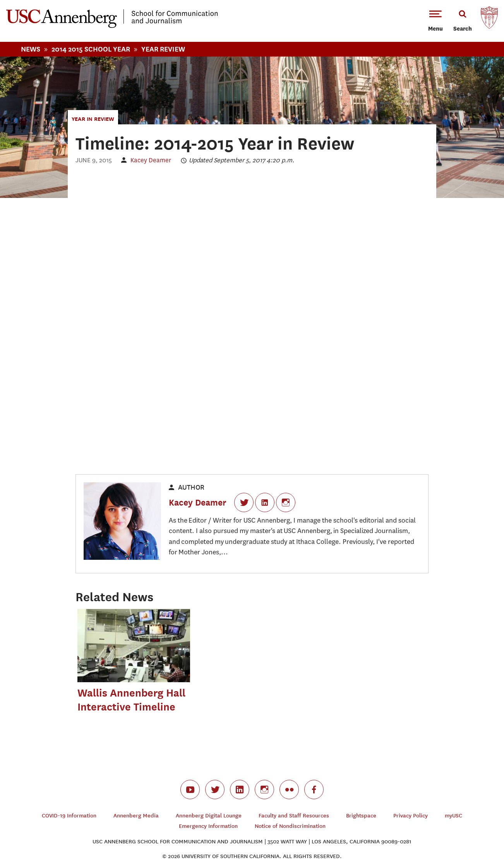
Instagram (286, 502)
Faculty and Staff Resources (294, 816)
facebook (314, 790)
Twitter (244, 502)
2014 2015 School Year (91, 49)
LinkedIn (265, 502)
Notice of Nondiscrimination (290, 826)
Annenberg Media (136, 816)
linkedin (240, 790)
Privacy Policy (411, 816)
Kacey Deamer (151, 160)
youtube (190, 790)
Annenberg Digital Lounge (209, 816)
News (31, 49)
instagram (264, 790)
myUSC (453, 816)
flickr (289, 790)
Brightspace (361, 816)
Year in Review (93, 119)
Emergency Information (208, 826)
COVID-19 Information (69, 816)
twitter (215, 790)
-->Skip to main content (38, 0)
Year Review (163, 49)
